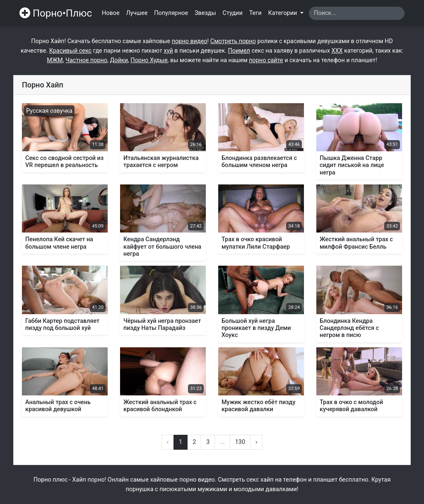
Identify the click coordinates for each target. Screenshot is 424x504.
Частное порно (86, 60)
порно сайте (266, 60)
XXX (337, 51)
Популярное (171, 13)
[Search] (357, 13)
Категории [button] (283, 13)
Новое (111, 13)
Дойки (119, 60)
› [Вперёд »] (256, 442)
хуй (169, 51)
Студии (233, 13)
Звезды (205, 13)
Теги (255, 13)
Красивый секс (70, 51)
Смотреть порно (233, 41)
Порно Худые (149, 60)
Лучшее (137, 13)
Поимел (239, 51)
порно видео (190, 41)
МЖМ (55, 60)
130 (240, 442)
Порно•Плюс (56, 13)
